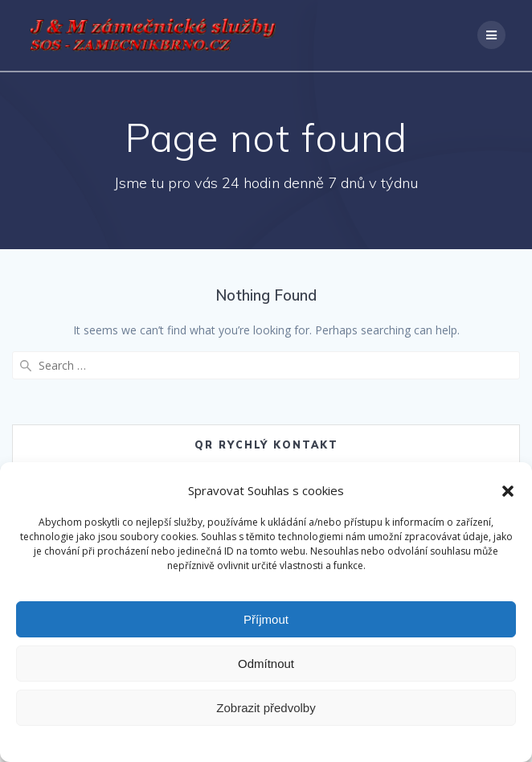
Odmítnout (266, 664)
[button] (508, 491)
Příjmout (266, 619)
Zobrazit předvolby (266, 708)
